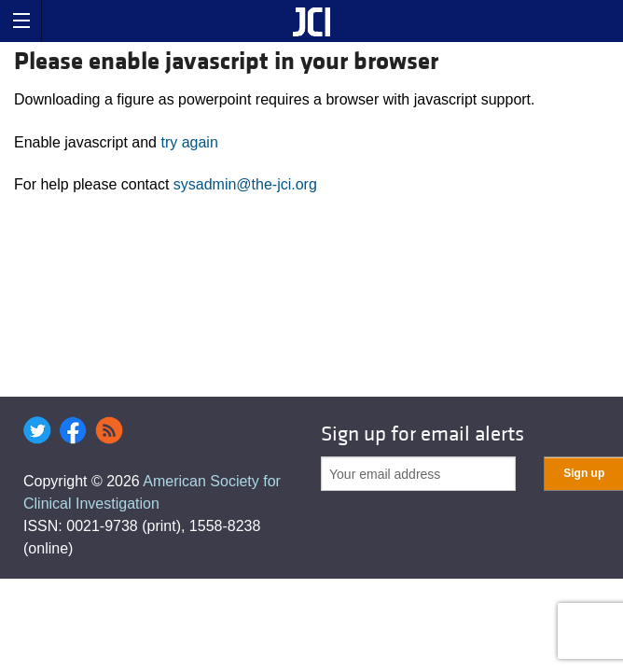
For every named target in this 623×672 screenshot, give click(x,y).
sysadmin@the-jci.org (245, 184)
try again (189, 142)
